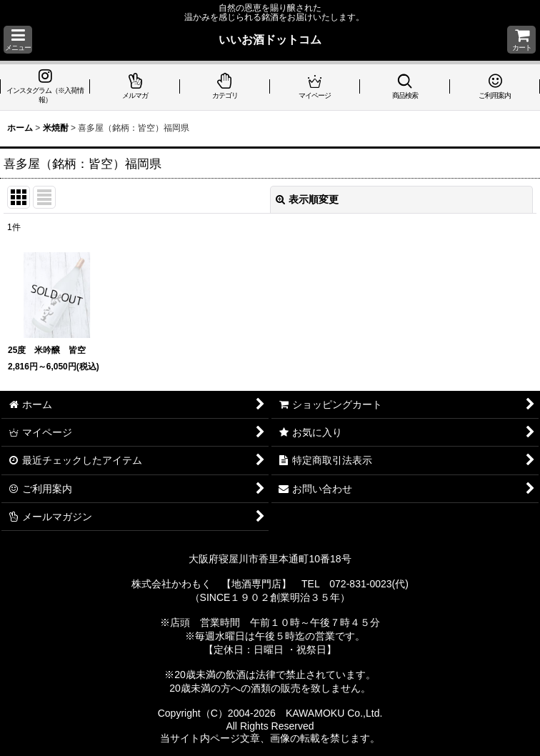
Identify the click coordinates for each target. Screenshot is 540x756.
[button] (18, 40)
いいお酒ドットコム (270, 39)
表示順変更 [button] (307, 199)
